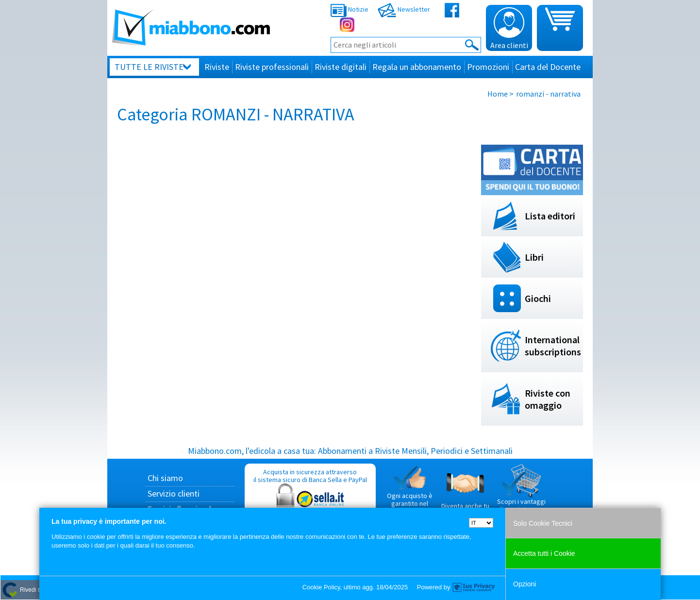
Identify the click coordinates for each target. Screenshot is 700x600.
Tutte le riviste (149, 67)
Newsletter (404, 9)
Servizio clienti (174, 493)
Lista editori (550, 216)
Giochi (538, 298)
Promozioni (488, 67)
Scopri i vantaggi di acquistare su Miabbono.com (521, 492)
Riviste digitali (341, 67)
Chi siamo (165, 478)
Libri (534, 257)
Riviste (217, 67)
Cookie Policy (321, 587)
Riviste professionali (272, 67)
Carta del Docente (548, 67)
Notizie (350, 9)
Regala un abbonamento (417, 67)
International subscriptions (553, 346)
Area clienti (509, 29)
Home (498, 94)
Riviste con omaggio (548, 399)
